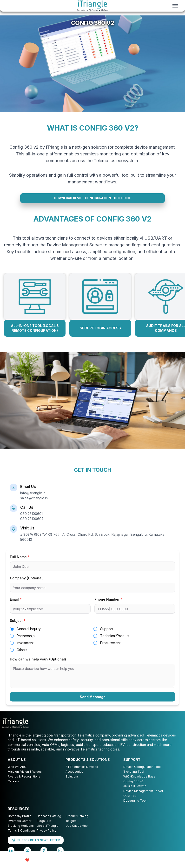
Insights (71, 826)
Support (107, 634)
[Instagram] (60, 856)
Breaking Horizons (21, 831)
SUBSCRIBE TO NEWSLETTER (36, 846)
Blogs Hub (44, 826)
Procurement (110, 648)
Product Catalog (77, 822)
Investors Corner (20, 826)
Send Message (93, 702)
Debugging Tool (135, 806)
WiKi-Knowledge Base (139, 782)
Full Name (20, 562)
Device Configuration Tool (142, 772)
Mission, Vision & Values (25, 777)
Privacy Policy (46, 836)
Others (22, 655)
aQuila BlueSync (135, 792)
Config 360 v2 (133, 787)
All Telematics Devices (82, 772)
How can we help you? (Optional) (38, 665)
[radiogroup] (92, 645)
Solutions (72, 782)
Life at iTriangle (48, 831)
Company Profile (20, 822)
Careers (13, 787)
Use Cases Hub (77, 831)
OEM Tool (130, 801)
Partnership (26, 641)
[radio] (12, 634)
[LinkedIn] (11, 856)
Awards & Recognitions (24, 782)
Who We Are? (17, 772)
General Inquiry (29, 634)
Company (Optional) (27, 584)
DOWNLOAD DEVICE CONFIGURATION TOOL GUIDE (92, 203)
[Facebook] (44, 856)
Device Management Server (143, 796)
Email (16, 605)
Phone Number (108, 605)
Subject (18, 626)
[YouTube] (27, 856)
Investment (25, 648)
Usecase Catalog (49, 822)
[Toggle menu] (175, 6)
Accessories (74, 777)
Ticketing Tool (134, 777)
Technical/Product (115, 641)
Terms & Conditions (22, 836)
